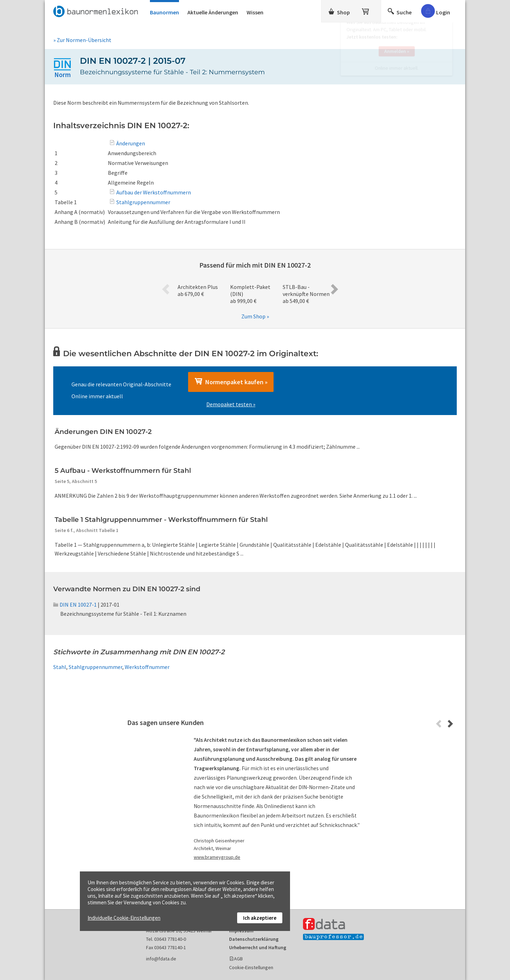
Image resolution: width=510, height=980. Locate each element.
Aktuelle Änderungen (213, 12)
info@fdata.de (161, 959)
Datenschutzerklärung (254, 939)
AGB (238, 959)
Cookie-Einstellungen (251, 967)
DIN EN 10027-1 (75, 605)
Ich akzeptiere (260, 918)
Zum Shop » (255, 316)
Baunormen (164, 12)
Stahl (60, 667)
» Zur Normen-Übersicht (82, 40)
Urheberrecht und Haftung (258, 947)
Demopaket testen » (231, 404)
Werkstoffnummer (147, 667)
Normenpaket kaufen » (231, 382)
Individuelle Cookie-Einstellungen (124, 918)
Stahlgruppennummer (95, 667)
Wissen (255, 12)
